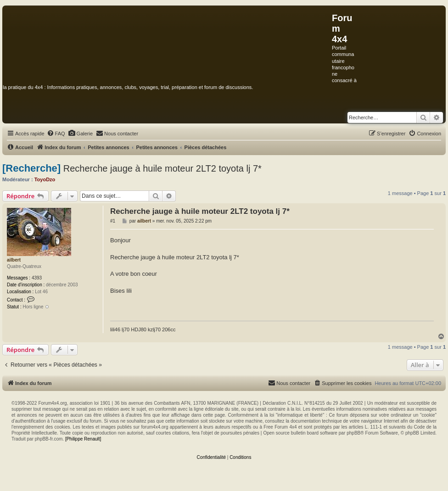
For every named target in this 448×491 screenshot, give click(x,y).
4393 (37, 278)
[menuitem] (56, 134)
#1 (113, 221)
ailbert (14, 260)
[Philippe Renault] (83, 439)
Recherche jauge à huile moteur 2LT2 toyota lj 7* (162, 168)
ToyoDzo (45, 179)
